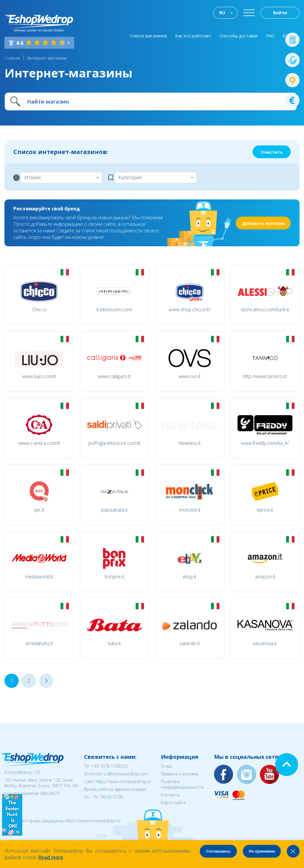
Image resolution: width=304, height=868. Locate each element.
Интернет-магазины (47, 58)
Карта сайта (173, 803)
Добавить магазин (263, 223)
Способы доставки (239, 36)
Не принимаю (262, 851)
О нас (167, 766)
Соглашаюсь (218, 851)
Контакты (170, 795)
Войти (280, 13)
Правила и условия (179, 774)
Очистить (272, 152)
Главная (12, 58)
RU (222, 13)
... (46, 681)
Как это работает (193, 36)
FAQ (270, 36)
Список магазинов (148, 36)
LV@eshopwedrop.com (126, 774)
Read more (51, 857)
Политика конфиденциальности (182, 784)
